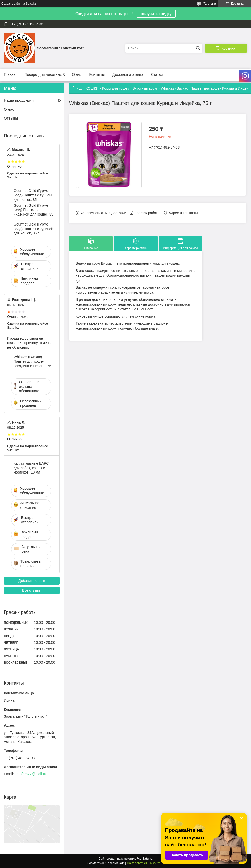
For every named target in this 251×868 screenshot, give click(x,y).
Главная (11, 74)
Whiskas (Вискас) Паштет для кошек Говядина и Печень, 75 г (34, 361)
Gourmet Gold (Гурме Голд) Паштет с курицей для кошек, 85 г (33, 229)
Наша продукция (19, 100)
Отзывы (11, 118)
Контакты (97, 74)
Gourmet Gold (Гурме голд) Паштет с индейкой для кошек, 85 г (33, 212)
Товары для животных (43, 74)
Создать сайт (11, 4)
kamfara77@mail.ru (30, 774)
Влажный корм (145, 88)
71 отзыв (210, 4)
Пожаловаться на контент (145, 863)
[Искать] (198, 48)
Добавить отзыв (32, 581)
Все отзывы (32, 590)
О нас (77, 74)
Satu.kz (147, 859)
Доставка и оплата (128, 74)
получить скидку (156, 14)
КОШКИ (92, 88)
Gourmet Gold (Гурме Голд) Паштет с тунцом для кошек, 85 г (33, 195)
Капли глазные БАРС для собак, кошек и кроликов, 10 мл (31, 468)
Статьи (157, 74)
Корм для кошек (116, 88)
